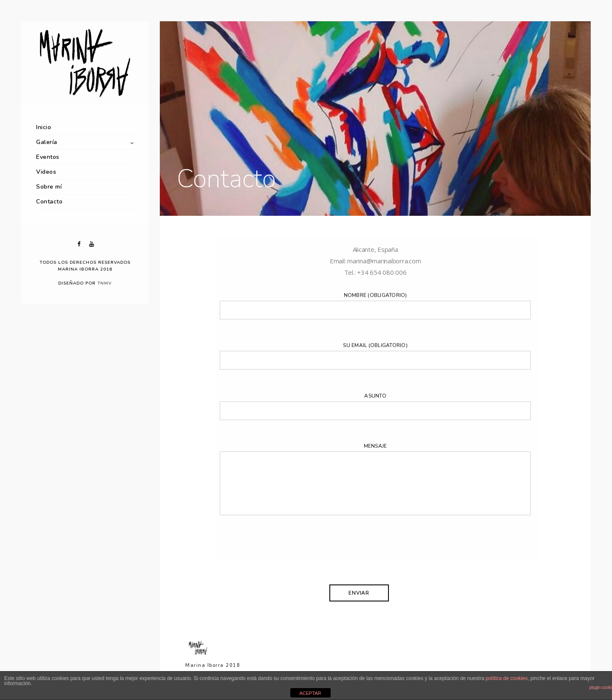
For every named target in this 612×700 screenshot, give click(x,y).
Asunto (375, 406)
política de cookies (507, 678)
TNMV (105, 283)
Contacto (49, 202)
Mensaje (375, 481)
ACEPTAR (310, 693)
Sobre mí (49, 187)
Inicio (44, 127)
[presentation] (284, 556)
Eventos (48, 157)
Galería (47, 142)
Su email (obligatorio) (375, 356)
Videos (46, 172)
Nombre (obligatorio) (375, 306)
